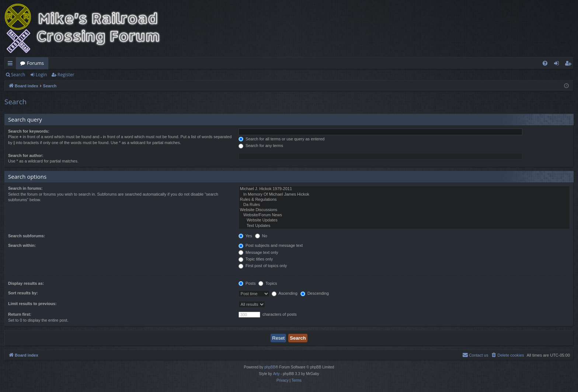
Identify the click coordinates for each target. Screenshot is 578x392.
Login (41, 75)
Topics (268, 283)
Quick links (12, 64)
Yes (245, 236)
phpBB (270, 367)
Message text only (258, 252)
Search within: (22, 245)
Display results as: (26, 283)
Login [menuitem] (558, 64)
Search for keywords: (29, 131)
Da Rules (404, 205)
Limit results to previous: (32, 304)
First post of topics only (263, 266)
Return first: (20, 314)
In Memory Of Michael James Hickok (404, 195)
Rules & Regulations (404, 200)
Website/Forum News (404, 215)
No (261, 236)
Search (18, 75)
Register (66, 75)
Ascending (285, 293)
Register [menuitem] (570, 64)
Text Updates (404, 226)
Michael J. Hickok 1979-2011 (404, 189)
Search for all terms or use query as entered (282, 139)
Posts (247, 283)
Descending (315, 293)
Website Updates (404, 220)
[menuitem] (545, 63)
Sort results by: (23, 293)
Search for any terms (261, 146)
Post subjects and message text (271, 245)
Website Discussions (404, 210)
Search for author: (26, 155)
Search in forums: (25, 188)
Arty (276, 374)
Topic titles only (256, 259)
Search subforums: (27, 236)
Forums (35, 63)
